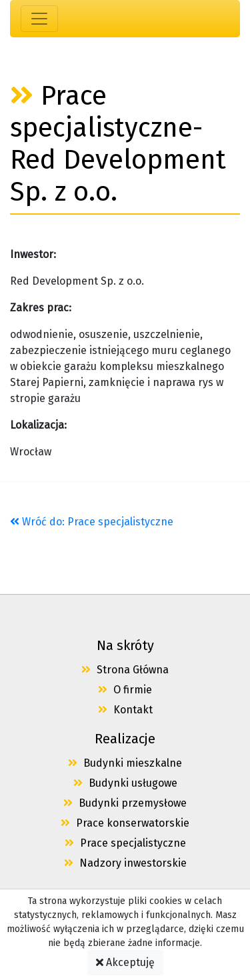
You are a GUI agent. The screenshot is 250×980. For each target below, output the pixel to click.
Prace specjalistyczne (125, 843)
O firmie (125, 690)
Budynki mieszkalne (125, 763)
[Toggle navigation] (39, 19)
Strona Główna (125, 670)
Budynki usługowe (125, 783)
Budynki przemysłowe (125, 803)
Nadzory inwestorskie (125, 863)
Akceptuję (125, 962)
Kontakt (125, 710)
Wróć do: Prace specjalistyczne (92, 522)
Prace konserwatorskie (125, 823)
